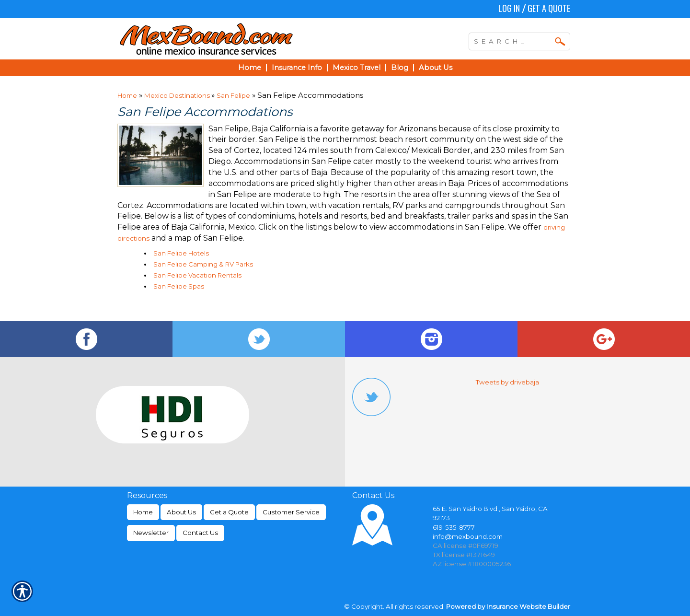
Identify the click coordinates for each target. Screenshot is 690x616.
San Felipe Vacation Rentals (197, 275)
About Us (181, 512)
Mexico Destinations (178, 95)
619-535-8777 (454, 527)
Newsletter (151, 533)
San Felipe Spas (179, 286)
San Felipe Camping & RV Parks (203, 264)
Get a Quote (549, 8)
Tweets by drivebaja (507, 382)
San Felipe (233, 95)
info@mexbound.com (468, 536)
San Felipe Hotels (181, 253)
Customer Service (291, 512)
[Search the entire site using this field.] (512, 40)
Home (127, 95)
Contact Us (200, 533)
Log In (509, 8)
